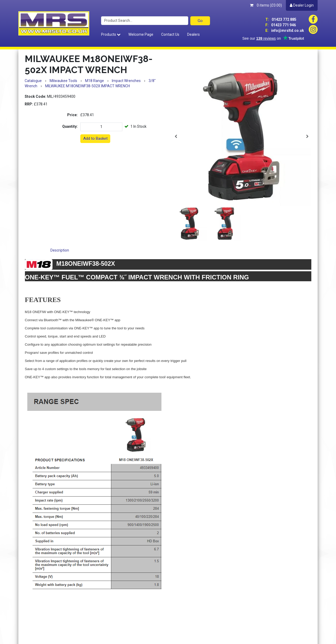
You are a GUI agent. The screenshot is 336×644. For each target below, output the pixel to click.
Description (60, 250)
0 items (266, 5)
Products (111, 34)
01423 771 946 (281, 25)
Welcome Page (141, 34)
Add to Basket (95, 139)
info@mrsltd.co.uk (285, 30)
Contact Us (170, 34)
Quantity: (70, 126)
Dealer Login (302, 5)
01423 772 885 (281, 19)
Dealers (193, 34)
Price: (72, 115)
